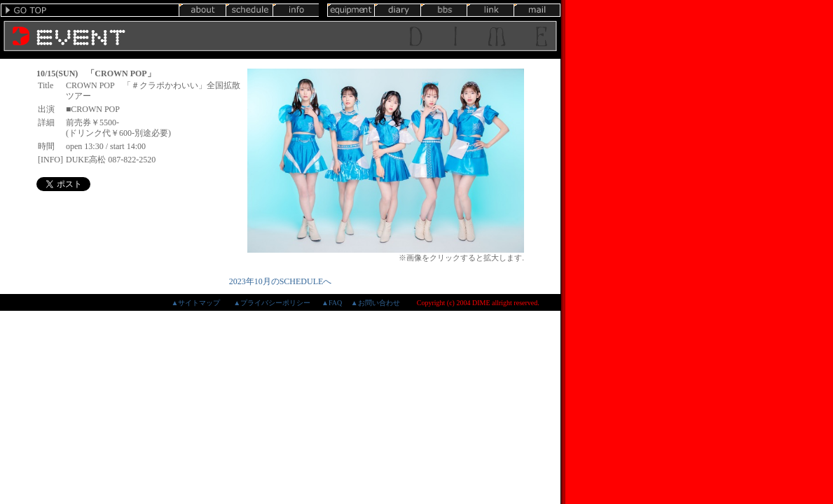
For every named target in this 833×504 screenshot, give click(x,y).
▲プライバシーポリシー (272, 303)
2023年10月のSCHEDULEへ (281, 281)
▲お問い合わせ (376, 303)
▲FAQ (332, 303)
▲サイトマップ (195, 303)
